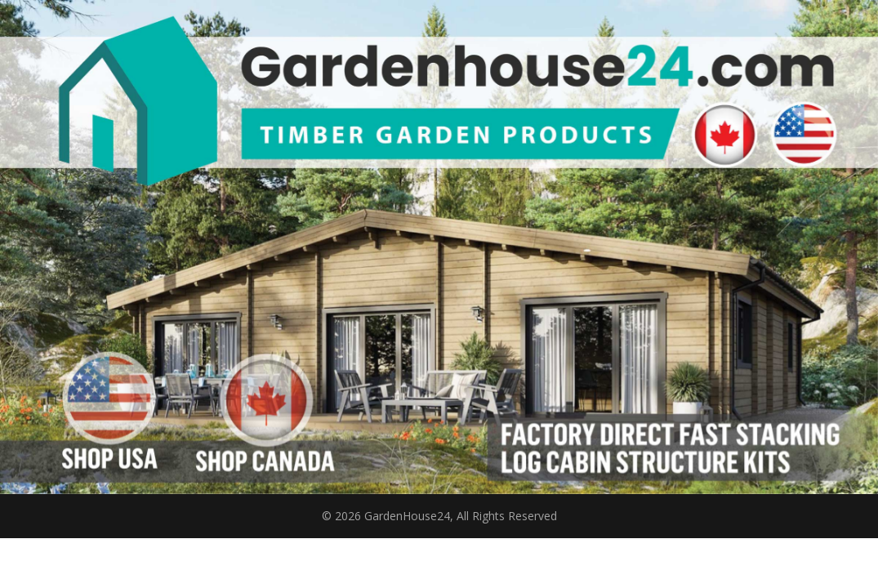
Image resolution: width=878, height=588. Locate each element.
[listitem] (109, 399)
